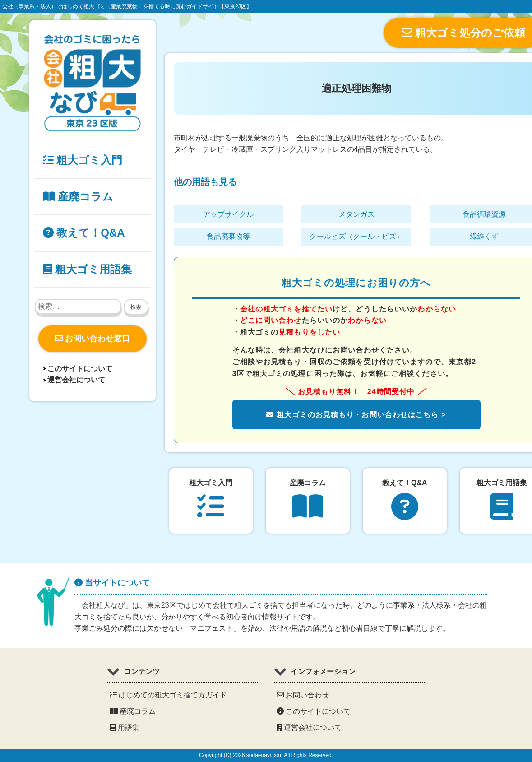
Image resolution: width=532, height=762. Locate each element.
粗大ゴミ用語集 (88, 269)
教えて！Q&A (84, 233)
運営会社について (76, 380)
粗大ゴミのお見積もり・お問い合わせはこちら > (356, 415)
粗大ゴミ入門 (83, 160)
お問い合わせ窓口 (92, 339)
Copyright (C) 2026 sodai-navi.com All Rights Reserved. (266, 755)
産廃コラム (78, 197)
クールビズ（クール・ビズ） (356, 236)
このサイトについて (80, 369)
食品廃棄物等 (228, 236)
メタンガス (356, 214)
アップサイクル (228, 214)
